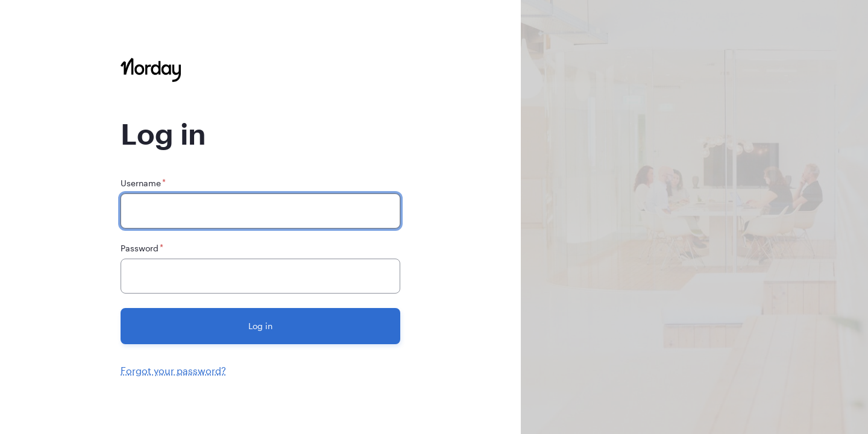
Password (140, 248)
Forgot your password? (173, 370)
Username (141, 183)
